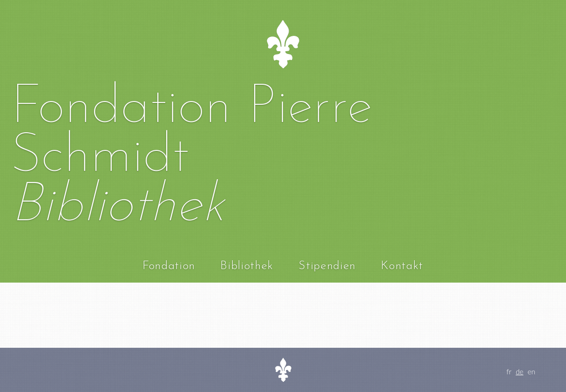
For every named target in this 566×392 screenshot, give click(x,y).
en (532, 372)
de (520, 372)
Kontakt (402, 266)
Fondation (169, 266)
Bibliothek (247, 266)
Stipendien (327, 266)
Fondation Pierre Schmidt (192, 133)
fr (509, 372)
